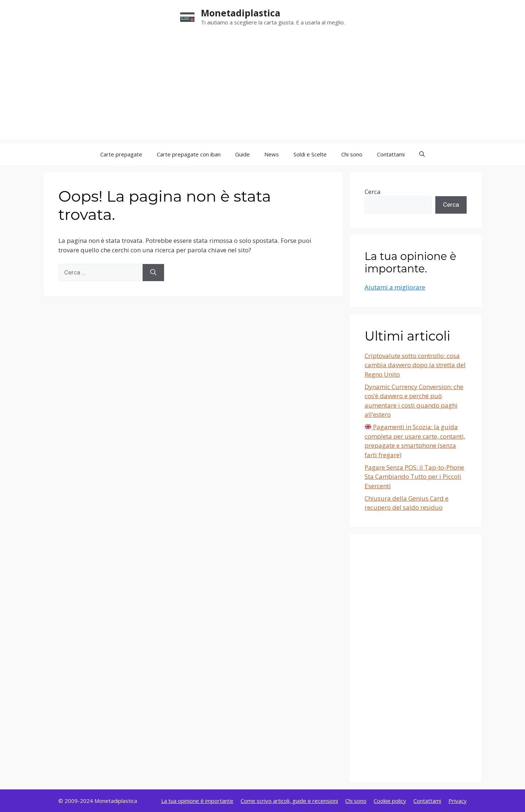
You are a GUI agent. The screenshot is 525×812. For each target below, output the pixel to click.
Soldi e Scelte (310, 154)
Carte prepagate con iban (189, 154)
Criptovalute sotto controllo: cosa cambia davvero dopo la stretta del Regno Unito (415, 365)
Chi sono (352, 154)
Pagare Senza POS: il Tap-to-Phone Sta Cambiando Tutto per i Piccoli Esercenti (414, 477)
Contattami (391, 154)
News (272, 154)
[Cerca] (153, 273)
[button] (422, 154)
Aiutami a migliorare (395, 287)
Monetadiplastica (241, 13)
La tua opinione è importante (197, 801)
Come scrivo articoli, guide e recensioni (289, 801)
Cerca (373, 192)
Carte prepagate (121, 154)
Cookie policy (390, 801)
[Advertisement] (262, 89)
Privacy (458, 801)
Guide (242, 154)
